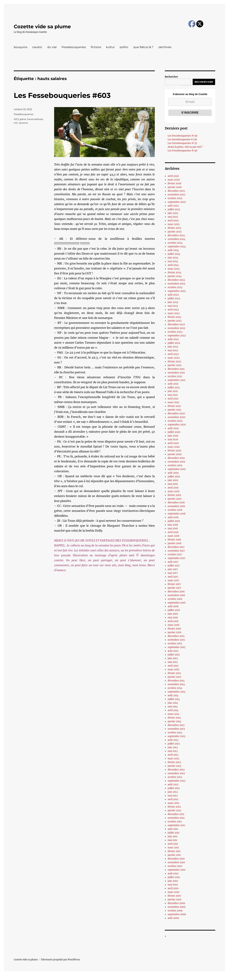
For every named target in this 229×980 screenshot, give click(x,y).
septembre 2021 (177, 380)
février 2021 (174, 406)
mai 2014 (173, 707)
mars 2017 (173, 580)
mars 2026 (174, 180)
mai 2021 (173, 395)
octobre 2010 (175, 866)
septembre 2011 (176, 825)
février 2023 (174, 317)
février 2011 (174, 851)
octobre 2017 (175, 554)
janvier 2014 (174, 721)
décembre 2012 (176, 770)
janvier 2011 (174, 855)
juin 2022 (173, 347)
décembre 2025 (176, 191)
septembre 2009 (177, 914)
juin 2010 (173, 881)
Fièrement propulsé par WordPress (60, 960)
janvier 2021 (174, 410)
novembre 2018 (176, 506)
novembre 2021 (176, 373)
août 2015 (173, 651)
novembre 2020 (176, 417)
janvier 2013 (174, 766)
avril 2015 (173, 666)
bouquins (21, 47)
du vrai (52, 47)
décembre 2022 (176, 324)
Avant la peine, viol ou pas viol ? (185, 147)
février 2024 (174, 273)
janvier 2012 (174, 810)
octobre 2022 (175, 332)
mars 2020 (174, 447)
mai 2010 (173, 885)
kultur (110, 47)
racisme (23, 123)
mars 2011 (173, 848)
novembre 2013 (176, 729)
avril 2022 (173, 354)
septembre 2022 (177, 336)
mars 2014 (173, 714)
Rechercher (171, 77)
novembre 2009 (177, 907)
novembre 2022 (176, 328)
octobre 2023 (175, 287)
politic (124, 47)
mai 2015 (173, 662)
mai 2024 (173, 261)
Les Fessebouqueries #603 (62, 95)
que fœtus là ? (143, 47)
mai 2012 (173, 796)
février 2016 (174, 629)
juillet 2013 (174, 744)
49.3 (16, 119)
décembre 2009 (176, 903)
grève (23, 119)
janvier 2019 (175, 499)
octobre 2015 (175, 644)
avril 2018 (173, 532)
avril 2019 (173, 488)
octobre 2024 (175, 243)
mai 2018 (173, 529)
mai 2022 (173, 350)
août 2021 (173, 384)
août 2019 (173, 473)
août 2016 (173, 606)
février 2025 (174, 228)
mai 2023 (173, 306)
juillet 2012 (174, 788)
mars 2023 (174, 313)
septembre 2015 (177, 647)
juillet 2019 (174, 477)
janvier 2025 (175, 232)
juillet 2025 (174, 209)
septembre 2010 (177, 870)
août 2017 (173, 562)
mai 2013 (173, 751)
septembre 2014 (177, 692)
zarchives (165, 47)
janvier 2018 (174, 543)
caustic (37, 47)
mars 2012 (173, 803)
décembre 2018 (176, 503)
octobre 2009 (175, 911)
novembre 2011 (176, 818)
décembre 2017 (176, 547)
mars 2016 (174, 625)
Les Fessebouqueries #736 (183, 151)
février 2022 (174, 362)
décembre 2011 (176, 814)
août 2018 (173, 517)
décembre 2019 (176, 458)
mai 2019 (173, 484)
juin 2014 (173, 703)
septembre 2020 (177, 425)
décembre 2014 (176, 681)
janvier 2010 (174, 900)
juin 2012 (173, 792)
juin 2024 (173, 258)
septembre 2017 (177, 558)
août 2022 (173, 339)
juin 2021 (173, 391)
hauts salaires (35, 119)
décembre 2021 (176, 369)
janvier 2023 (175, 321)
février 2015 (174, 673)
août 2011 (173, 829)
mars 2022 (174, 358)
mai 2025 (173, 217)
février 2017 (174, 584)
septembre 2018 (177, 514)
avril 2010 (173, 888)
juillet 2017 (174, 566)
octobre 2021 (175, 376)
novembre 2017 (176, 551)
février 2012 (174, 807)
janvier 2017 (174, 588)
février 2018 (174, 540)
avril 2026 (173, 176)
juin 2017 (173, 569)
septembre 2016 (177, 603)
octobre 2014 (175, 688)
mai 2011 (172, 840)
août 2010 (173, 874)
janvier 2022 (175, 365)
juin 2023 (173, 302)
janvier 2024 (175, 276)
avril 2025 (173, 221)
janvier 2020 (175, 454)
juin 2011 (173, 836)
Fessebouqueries (74, 47)
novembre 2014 (176, 684)
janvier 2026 (175, 187)
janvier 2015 (174, 677)
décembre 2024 (176, 235)
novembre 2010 (176, 862)
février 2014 (174, 718)
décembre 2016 (176, 592)
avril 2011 (173, 844)
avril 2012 (173, 799)
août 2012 (173, 785)
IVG (16, 123)
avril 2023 (173, 310)
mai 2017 (173, 573)
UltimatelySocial (143, 978)
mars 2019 (174, 491)
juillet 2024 (174, 254)
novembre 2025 (176, 195)
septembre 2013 (176, 736)
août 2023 (173, 295)
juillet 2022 (174, 343)
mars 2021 (173, 402)
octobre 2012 (175, 777)
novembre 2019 (176, 462)
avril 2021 (173, 399)
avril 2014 (173, 710)
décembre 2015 (176, 636)
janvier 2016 (175, 632)
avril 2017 (173, 577)
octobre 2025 (175, 198)
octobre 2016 (175, 599)
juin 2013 (173, 747)
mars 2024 (174, 269)
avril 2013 (173, 755)
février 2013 (174, 762)
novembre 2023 (176, 284)
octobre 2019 (175, 465)
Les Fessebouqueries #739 (183, 136)
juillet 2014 (174, 699)
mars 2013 (173, 759)
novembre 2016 (176, 595)
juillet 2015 (174, 655)
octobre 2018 (175, 510)
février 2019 (174, 495)
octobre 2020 (175, 421)
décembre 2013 (176, 725)
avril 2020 (173, 443)
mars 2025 (174, 224)
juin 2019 (173, 480)
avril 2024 (173, 265)
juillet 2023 (174, 298)
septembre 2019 (177, 469)
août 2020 (173, 428)
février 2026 (175, 183)
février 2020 (174, 451)
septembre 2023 (177, 291)
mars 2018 (173, 536)
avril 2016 (173, 621)
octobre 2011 (175, 822)
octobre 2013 (175, 733)
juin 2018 (173, 525)
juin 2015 (173, 658)
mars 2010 (173, 892)
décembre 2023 (176, 280)
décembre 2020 (176, 414)
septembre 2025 (177, 202)
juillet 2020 (174, 432)
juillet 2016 (174, 610)
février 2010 (174, 896)
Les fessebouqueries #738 (182, 139)
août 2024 (173, 250)
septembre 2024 (177, 247)
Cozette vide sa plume (42, 27)
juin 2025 (173, 213)
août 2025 (173, 206)
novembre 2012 (176, 773)
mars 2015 (173, 669)
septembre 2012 (177, 781)
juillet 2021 (174, 388)
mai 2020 (173, 439)
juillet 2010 (174, 877)
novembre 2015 (176, 640)
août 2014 (173, 695)
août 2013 (173, 740)
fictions (96, 47)
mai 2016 (173, 618)
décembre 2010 (176, 859)
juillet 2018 (174, 521)
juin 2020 (173, 436)
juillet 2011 (174, 833)
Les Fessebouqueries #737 (182, 143)
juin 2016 (173, 614)
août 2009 (173, 918)
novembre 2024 (176, 239)
